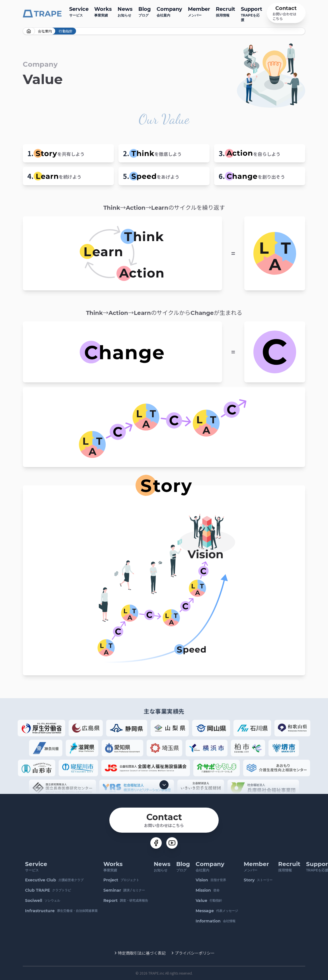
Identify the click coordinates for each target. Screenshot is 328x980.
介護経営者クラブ (54, 880)
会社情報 (216, 921)
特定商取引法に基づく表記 (142, 953)
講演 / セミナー (124, 890)
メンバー (199, 11)
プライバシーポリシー (195, 953)
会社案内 (169, 11)
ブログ (145, 11)
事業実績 (103, 11)
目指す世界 (211, 880)
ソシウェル (43, 900)
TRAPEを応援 (252, 14)
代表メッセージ (217, 911)
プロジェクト (121, 880)
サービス (79, 11)
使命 (208, 890)
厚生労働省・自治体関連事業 (61, 911)
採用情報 (225, 11)
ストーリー (258, 880)
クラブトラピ (48, 890)
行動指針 (209, 900)
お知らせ (125, 11)
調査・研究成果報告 (126, 900)
